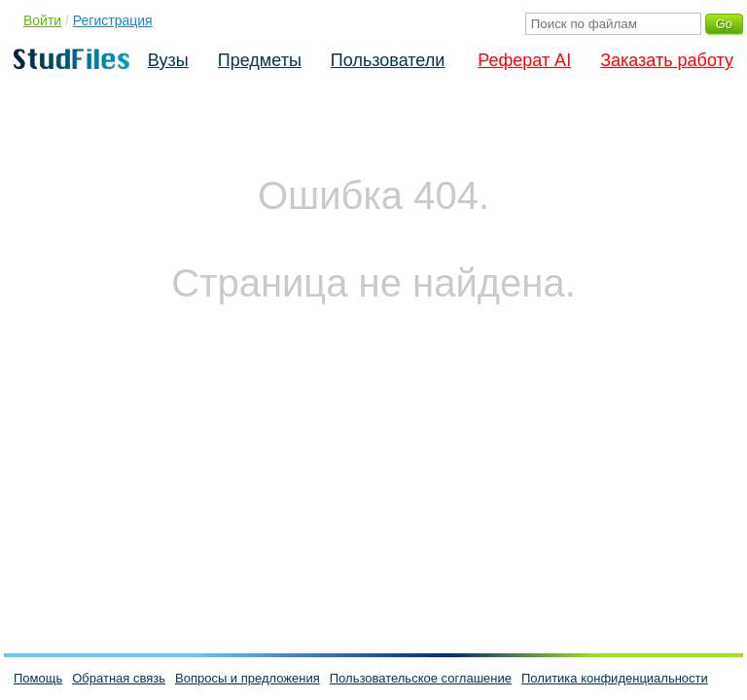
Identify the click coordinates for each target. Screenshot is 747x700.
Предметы (260, 60)
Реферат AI (524, 60)
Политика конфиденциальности (615, 678)
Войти (42, 20)
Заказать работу (667, 60)
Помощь (38, 678)
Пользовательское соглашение (421, 678)
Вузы (168, 60)
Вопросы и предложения (248, 678)
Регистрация (113, 20)
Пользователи (388, 60)
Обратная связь (119, 678)
